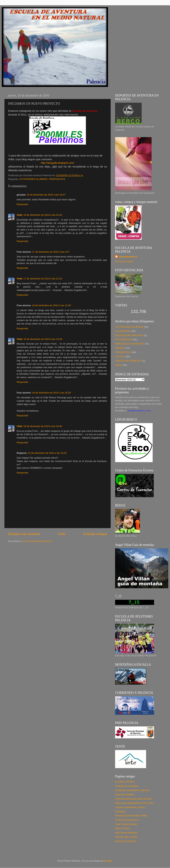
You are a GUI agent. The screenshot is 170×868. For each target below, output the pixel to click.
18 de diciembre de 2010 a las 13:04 (43, 339)
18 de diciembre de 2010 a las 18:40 (43, 426)
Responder (22, 204)
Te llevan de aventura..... (128, 820)
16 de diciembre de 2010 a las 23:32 (43, 215)
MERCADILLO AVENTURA (130, 344)
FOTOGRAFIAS (124, 339)
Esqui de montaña (125, 794)
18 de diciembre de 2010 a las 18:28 (51, 393)
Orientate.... (121, 811)
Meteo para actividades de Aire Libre (134, 803)
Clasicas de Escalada (127, 786)
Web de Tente (122, 828)
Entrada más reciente (24, 534)
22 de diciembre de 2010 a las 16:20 (47, 453)
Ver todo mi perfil (124, 261)
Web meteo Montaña (126, 833)
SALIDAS (120, 356)
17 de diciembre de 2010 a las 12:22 (43, 279)
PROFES (120, 348)
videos (119, 365)
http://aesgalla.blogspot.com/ (58, 163)
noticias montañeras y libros (130, 807)
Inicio (62, 534)
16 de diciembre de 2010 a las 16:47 (46, 195)
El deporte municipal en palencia (132, 790)
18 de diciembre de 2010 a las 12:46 (51, 305)
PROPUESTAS (57, 179)
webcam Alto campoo (126, 837)
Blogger (108, 861)
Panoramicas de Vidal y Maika (131, 816)
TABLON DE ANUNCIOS (128, 361)
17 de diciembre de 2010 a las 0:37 (51, 252)
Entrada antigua (95, 534)
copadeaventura (128, 257)
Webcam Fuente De (126, 841)
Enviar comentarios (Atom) (37, 541)
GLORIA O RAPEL (125, 782)
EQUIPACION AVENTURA (129, 335)
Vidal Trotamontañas (126, 824)
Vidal (19, 215)
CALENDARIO (123, 331)
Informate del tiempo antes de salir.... (135, 799)
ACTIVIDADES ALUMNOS (33, 179)
